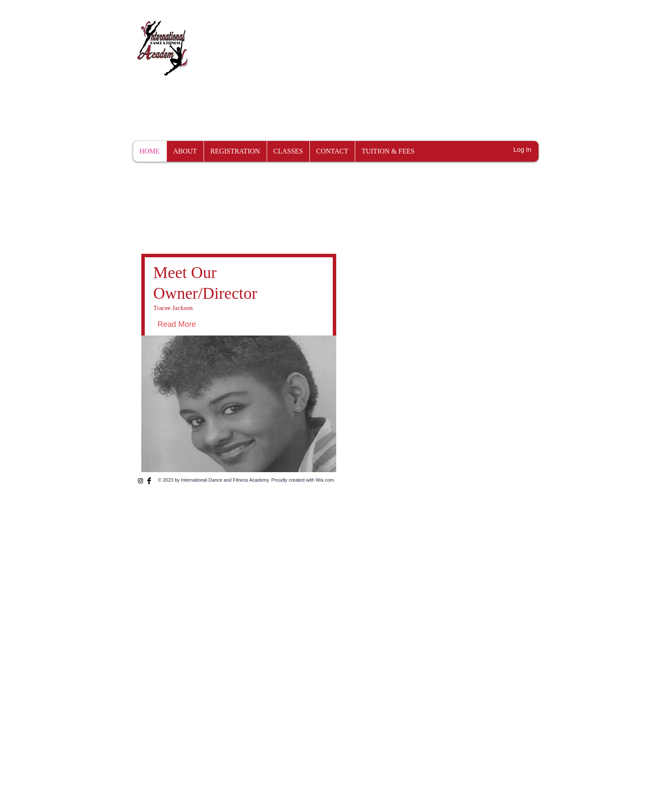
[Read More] (196, 324)
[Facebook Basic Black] (149, 481)
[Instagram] (140, 481)
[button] (562, 96)
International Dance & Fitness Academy (365, 48)
